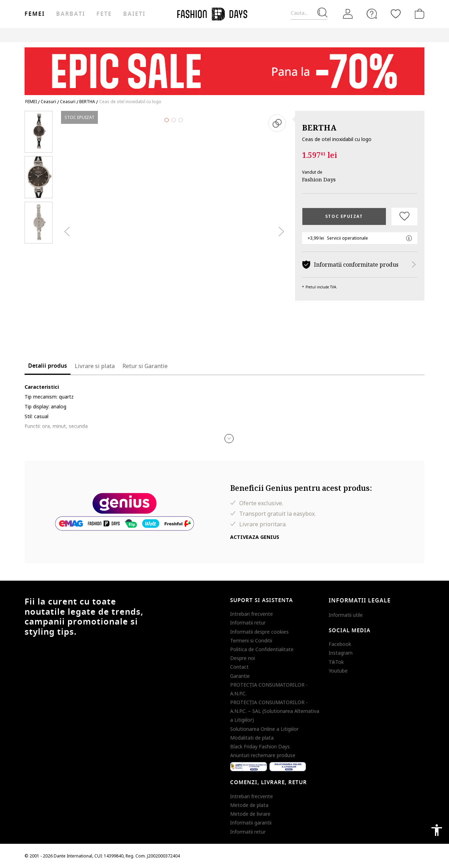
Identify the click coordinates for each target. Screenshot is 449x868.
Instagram (341, 653)
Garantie (240, 676)
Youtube (338, 671)
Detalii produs (48, 366)
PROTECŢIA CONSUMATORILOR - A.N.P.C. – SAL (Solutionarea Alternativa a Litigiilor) (275, 711)
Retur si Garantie (145, 366)
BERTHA (319, 127)
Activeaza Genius (255, 537)
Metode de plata (249, 805)
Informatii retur (248, 623)
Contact (239, 667)
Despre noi (243, 658)
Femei (35, 14)
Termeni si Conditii (251, 640)
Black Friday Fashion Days (260, 746)
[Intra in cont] (348, 14)
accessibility (437, 830)
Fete (104, 14)
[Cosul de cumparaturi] (418, 14)
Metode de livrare (250, 814)
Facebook (340, 644)
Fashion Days (319, 179)
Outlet (349, 35)
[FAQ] (372, 14)
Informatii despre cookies (259, 632)
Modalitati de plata (252, 738)
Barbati (71, 14)
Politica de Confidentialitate (262, 649)
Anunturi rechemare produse (263, 755)
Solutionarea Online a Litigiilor (264, 729)
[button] (229, 439)
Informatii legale (360, 601)
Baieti (134, 14)
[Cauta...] (309, 13)
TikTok (336, 662)
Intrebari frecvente (252, 614)
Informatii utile (346, 615)
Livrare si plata (95, 366)
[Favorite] (396, 14)
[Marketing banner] (224, 68)
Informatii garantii (251, 823)
